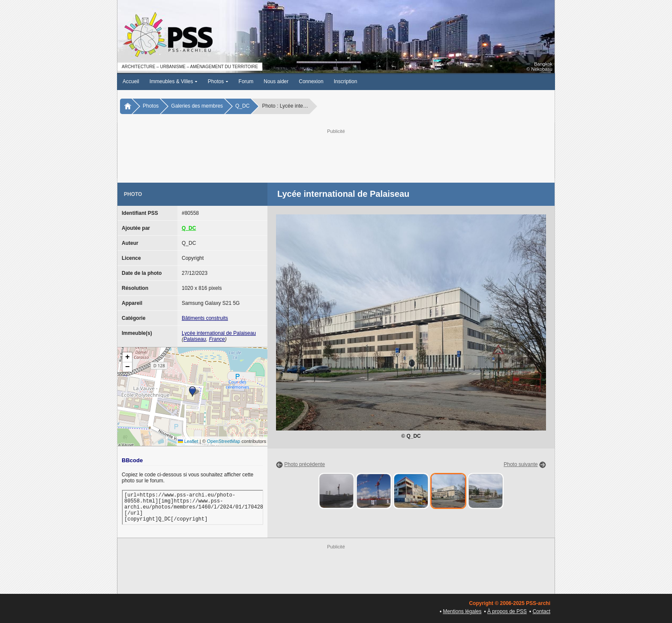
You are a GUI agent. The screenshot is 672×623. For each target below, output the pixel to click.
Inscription (346, 81)
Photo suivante (520, 464)
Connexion (311, 81)
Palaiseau (195, 339)
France (217, 339)
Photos (218, 81)
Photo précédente (304, 464)
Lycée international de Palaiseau (219, 333)
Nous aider (276, 81)
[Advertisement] (336, 155)
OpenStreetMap (224, 441)
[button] (192, 391)
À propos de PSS (507, 611)
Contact (541, 611)
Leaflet (188, 441)
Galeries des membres (197, 106)
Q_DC (242, 106)
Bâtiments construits (205, 318)
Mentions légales (462, 611)
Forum (246, 81)
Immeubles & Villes (174, 81)
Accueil (131, 81)
